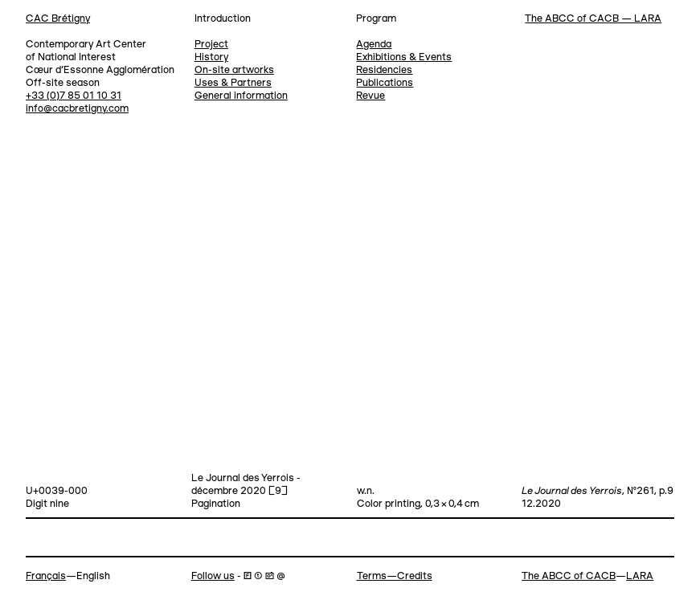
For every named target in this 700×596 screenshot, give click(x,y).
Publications (385, 83)
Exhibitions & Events (404, 57)
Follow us (213, 576)
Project (211, 45)
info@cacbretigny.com (77, 109)
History (211, 57)
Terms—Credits (395, 576)
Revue (370, 96)
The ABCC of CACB (569, 576)
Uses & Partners (233, 83)
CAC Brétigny (58, 19)
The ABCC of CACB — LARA (593, 19)
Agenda (374, 45)
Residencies (384, 70)
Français (46, 576)
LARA (640, 576)
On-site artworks (234, 70)
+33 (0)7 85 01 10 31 (74, 96)
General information (241, 96)
